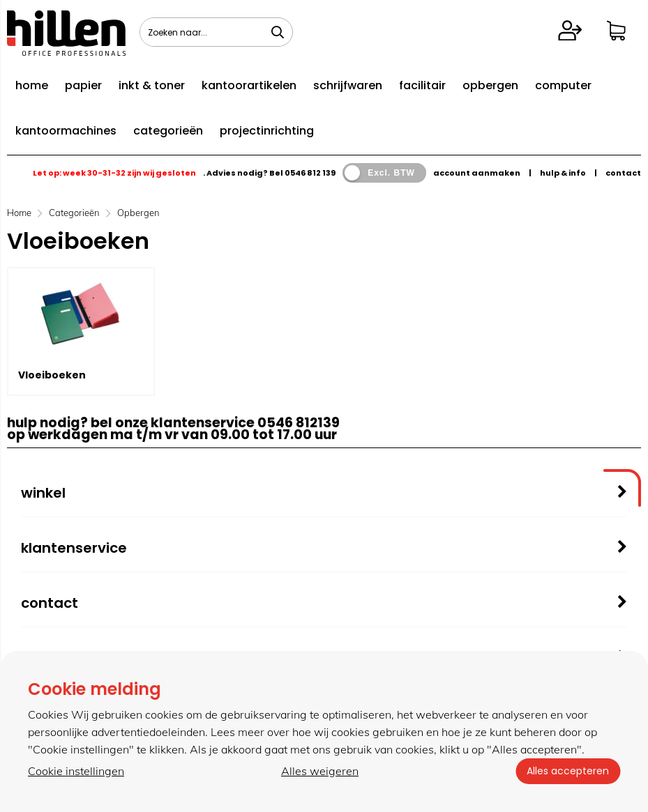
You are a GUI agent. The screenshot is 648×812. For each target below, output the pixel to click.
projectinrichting (267, 131)
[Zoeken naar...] (278, 32)
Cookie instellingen (76, 771)
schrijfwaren (348, 85)
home (32, 85)
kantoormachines (66, 131)
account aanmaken (477, 173)
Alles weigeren (320, 771)
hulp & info (563, 173)
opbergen (490, 85)
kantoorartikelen (249, 85)
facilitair (422, 85)
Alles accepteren (568, 771)
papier (83, 85)
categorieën (168, 131)
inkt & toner (152, 85)
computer (563, 85)
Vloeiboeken (52, 375)
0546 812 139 (310, 173)
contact (623, 173)
